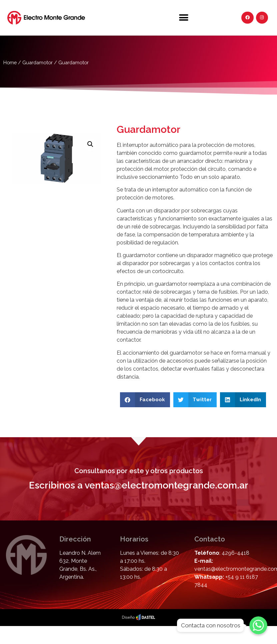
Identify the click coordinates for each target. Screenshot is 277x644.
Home (10, 62)
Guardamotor (37, 62)
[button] (184, 17)
